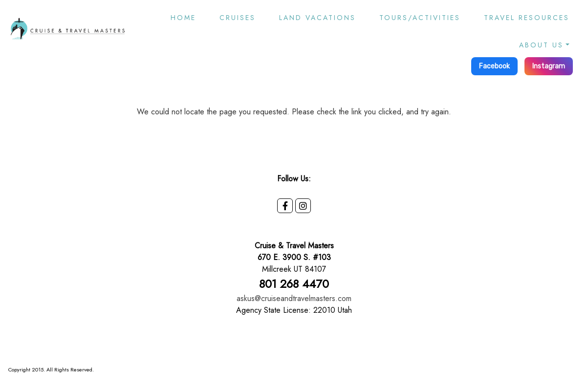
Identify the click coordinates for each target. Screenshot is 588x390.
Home (183, 18)
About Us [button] (541, 45)
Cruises (238, 18)
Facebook (494, 66)
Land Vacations (317, 18)
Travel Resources (527, 18)
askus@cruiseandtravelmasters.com (294, 298)
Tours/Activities (420, 18)
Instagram (549, 66)
